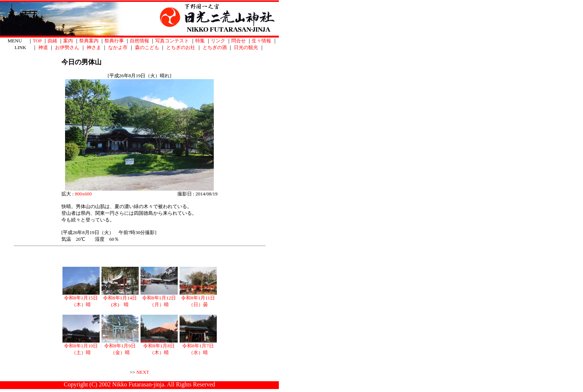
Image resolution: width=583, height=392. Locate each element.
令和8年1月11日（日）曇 (198, 299)
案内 (68, 41)
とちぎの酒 (215, 47)
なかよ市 (118, 47)
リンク (218, 41)
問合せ (239, 41)
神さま (94, 47)
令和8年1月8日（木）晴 (159, 347)
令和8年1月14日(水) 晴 (120, 299)
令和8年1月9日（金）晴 (120, 347)
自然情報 (139, 41)
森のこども (147, 47)
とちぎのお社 (181, 47)
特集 (200, 41)
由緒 (52, 41)
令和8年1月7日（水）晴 (198, 347)
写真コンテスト (172, 41)
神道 (43, 47)
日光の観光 (246, 47)
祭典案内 (89, 41)
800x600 (83, 194)
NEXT (143, 372)
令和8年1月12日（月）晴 (159, 299)
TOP (37, 41)
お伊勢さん (67, 47)
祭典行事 (114, 41)
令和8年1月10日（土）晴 (81, 347)
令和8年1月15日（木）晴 (81, 299)
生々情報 (261, 41)
